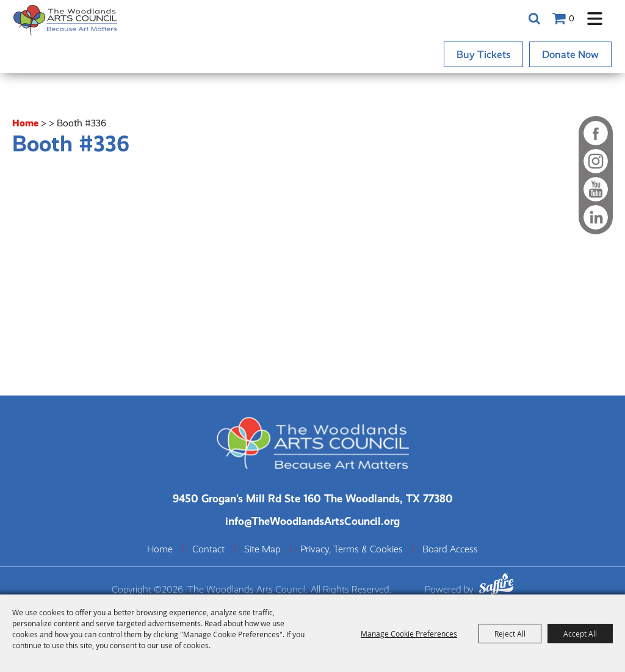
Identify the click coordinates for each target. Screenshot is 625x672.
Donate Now (570, 54)
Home (25, 123)
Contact (208, 549)
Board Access (450, 549)
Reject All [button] (510, 634)
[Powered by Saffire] (496, 586)
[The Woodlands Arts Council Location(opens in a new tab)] (313, 498)
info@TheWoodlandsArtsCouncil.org (312, 521)
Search (534, 18)
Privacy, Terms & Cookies (352, 549)
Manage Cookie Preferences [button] (409, 634)
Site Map (262, 549)
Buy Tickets (483, 54)
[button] (595, 19)
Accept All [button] (580, 634)
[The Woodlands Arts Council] (65, 20)
